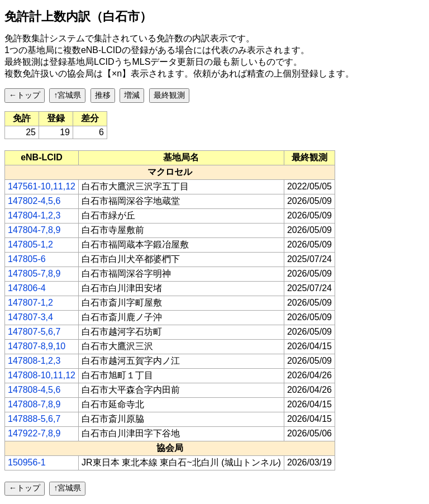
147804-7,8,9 (34, 230)
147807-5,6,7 (34, 332)
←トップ (25, 95)
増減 (132, 95)
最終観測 (169, 95)
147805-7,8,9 (34, 274)
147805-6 (27, 259)
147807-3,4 (30, 317)
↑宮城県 (67, 95)
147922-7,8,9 (34, 433)
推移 (103, 95)
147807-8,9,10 (37, 346)
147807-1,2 (30, 303)
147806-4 (27, 288)
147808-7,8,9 (34, 404)
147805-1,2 (30, 244)
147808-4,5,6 (34, 390)
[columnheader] (42, 158)
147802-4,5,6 (34, 201)
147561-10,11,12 (42, 186)
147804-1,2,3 (34, 215)
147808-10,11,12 (42, 375)
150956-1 (27, 462)
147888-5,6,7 (34, 419)
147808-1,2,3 (34, 361)
